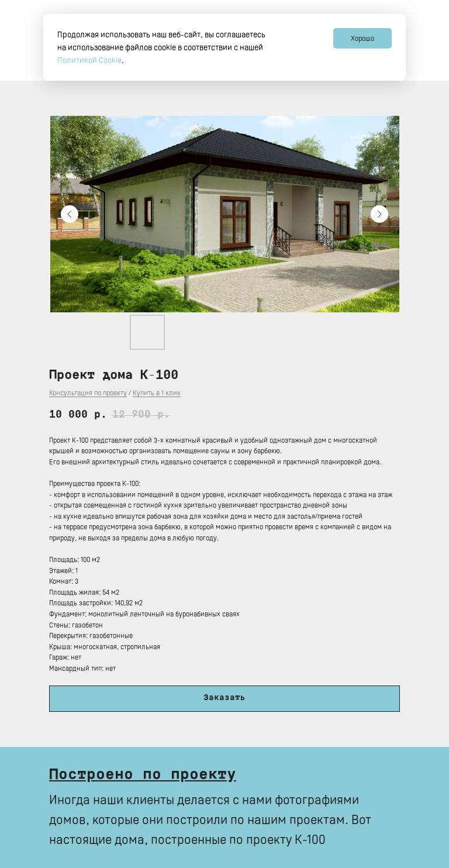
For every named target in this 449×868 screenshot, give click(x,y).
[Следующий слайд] (379, 214)
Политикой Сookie (89, 60)
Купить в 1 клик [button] (157, 392)
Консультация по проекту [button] (88, 392)
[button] (224, 699)
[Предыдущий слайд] (70, 214)
